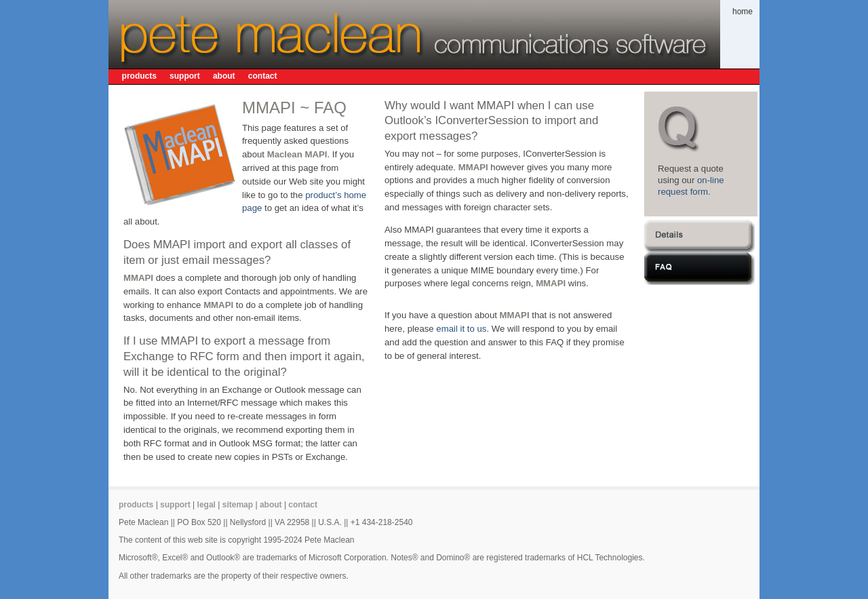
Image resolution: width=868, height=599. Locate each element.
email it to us (461, 329)
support (185, 76)
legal (206, 505)
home (743, 12)
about (224, 76)
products (139, 76)
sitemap (238, 505)
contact (263, 76)
